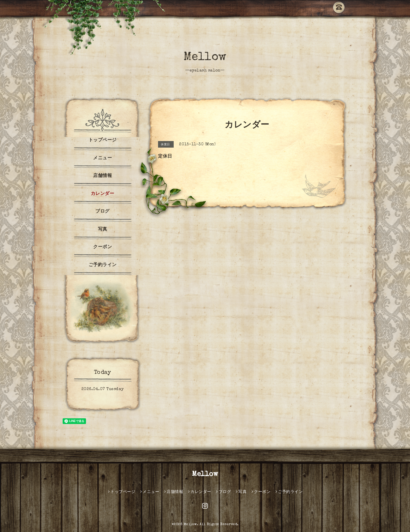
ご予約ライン (103, 265)
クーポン (102, 247)
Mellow (205, 58)
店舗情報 (102, 176)
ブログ (102, 212)
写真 (103, 230)
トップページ (103, 140)
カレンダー (103, 194)
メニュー (102, 158)
